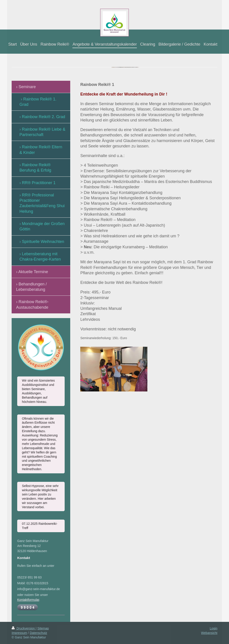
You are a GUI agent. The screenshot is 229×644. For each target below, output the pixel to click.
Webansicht (209, 633)
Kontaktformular (28, 600)
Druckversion (24, 628)
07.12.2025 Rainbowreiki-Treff (40, 526)
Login (214, 628)
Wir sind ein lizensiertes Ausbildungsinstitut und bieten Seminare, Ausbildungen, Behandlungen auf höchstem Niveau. (38, 391)
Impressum (19, 633)
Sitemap (43, 628)
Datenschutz (38, 633)
